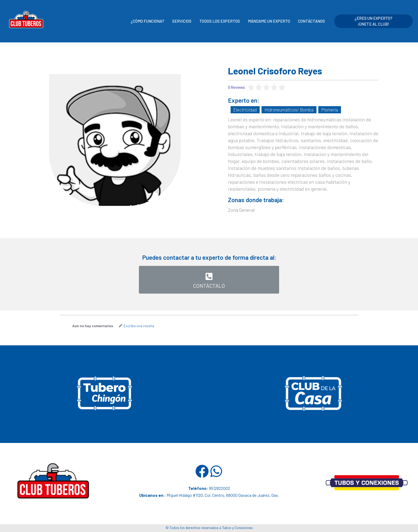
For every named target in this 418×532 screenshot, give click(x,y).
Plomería (324, 109)
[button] (209, 278)
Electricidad (244, 109)
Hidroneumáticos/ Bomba (286, 109)
